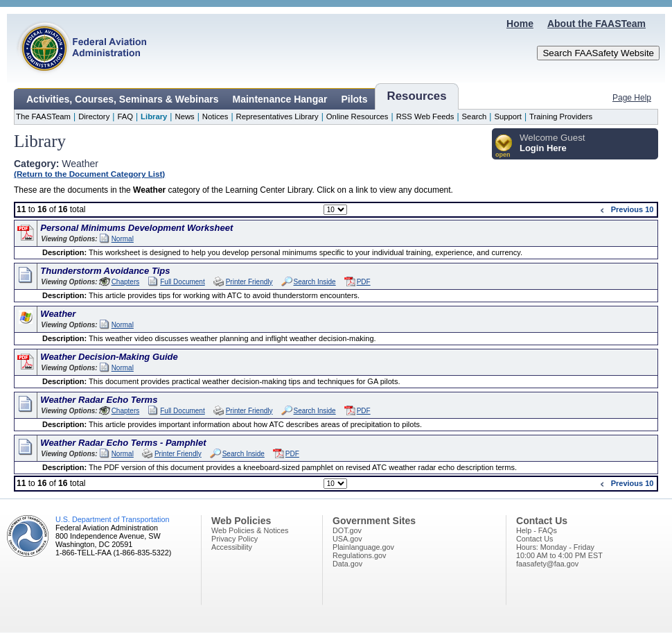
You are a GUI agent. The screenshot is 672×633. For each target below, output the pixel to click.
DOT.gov (347, 530)
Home (520, 24)
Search (475, 116)
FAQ (125, 116)
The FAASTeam (43, 116)
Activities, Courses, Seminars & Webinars (123, 99)
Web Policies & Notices (250, 530)
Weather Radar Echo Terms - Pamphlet (123, 443)
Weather (58, 314)
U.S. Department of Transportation (112, 519)
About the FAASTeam (596, 24)
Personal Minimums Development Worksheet (136, 228)
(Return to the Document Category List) (89, 174)
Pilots (354, 99)
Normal (123, 239)
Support (508, 116)
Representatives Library (277, 116)
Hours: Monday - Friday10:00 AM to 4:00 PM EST (559, 551)
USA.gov (347, 539)
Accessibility (232, 547)
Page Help (632, 98)
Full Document (182, 282)
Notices (215, 116)
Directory (94, 116)
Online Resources (357, 116)
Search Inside (315, 282)
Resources (417, 96)
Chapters (126, 282)
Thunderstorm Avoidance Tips (105, 271)
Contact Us (534, 539)
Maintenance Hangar (280, 99)
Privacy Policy (235, 539)
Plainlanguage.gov (363, 547)
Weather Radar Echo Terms (99, 400)
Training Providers (561, 116)
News (184, 116)
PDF (364, 282)
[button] (504, 147)
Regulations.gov (359, 555)
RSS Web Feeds (425, 116)
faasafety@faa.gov (547, 564)
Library (154, 116)
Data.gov (347, 564)
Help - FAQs (537, 530)
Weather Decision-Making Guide (109, 357)
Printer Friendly (249, 282)
